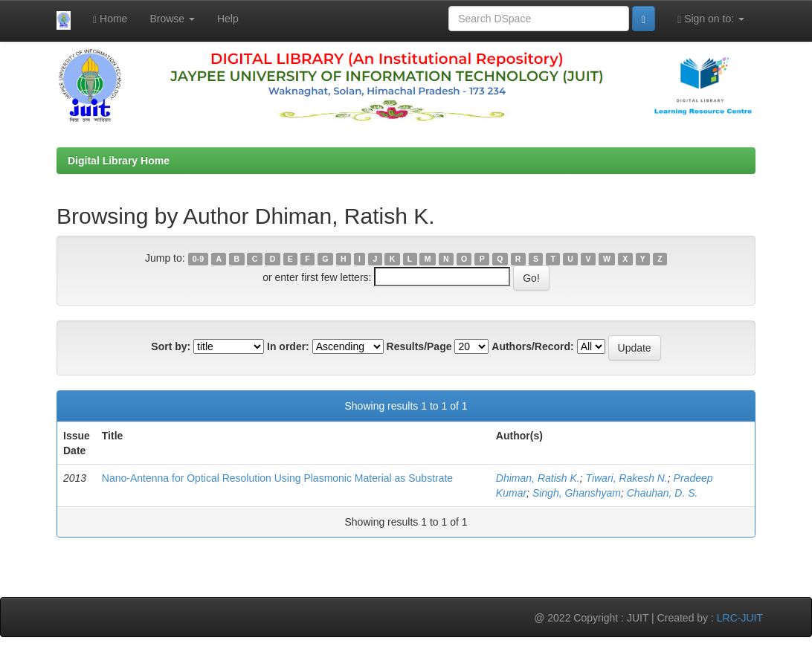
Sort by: (171, 346)
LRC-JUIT (740, 618)
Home (110, 19)
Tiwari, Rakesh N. (626, 478)
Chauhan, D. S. (663, 493)
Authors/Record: (532, 346)
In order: (288, 346)
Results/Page (419, 346)
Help (228, 19)
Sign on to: (711, 19)
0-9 (198, 259)
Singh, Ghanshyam (577, 493)
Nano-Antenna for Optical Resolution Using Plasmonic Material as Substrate (277, 478)
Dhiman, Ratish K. (538, 478)
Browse (172, 19)
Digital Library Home (119, 161)
